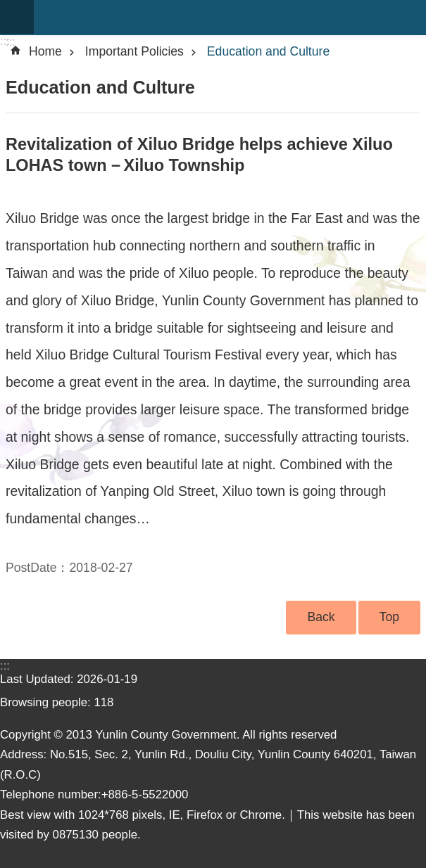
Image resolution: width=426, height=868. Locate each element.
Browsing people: (47, 702)
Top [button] (389, 617)
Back (321, 617)
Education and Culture (268, 51)
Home (45, 51)
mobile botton (17, 17)
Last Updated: (38, 679)
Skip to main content (7, 7)
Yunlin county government (230, 17)
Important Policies (134, 51)
